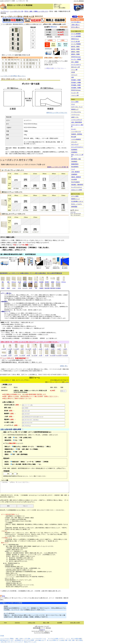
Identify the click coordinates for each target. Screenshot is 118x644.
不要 (20, 440)
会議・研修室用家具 (77, 122)
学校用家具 (74, 161)
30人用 (28, 355)
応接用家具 (74, 152)
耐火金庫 (74, 137)
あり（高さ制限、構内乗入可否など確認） (24, 464)
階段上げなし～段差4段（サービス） (23, 447)
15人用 (47, 348)
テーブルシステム (76, 112)
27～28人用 (22, 355)
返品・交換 (46, 623)
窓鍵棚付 (41, 288)
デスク (73, 104)
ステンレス (25, 288)
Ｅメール (73, 212)
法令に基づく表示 (75, 623)
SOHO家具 (74, 179)
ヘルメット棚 (75, 95)
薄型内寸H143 (75, 39)
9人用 (22, 348)
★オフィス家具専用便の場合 (11, 545)
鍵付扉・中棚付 (75, 47)
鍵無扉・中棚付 (75, 52)
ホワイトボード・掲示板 (77, 126)
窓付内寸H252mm (76, 90)
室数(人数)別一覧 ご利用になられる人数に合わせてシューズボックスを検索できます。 (30, 342)
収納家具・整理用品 (77, 134)
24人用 (10, 355)
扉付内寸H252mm (76, 57)
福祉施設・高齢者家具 (77, 185)
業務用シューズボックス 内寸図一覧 (58, 167)
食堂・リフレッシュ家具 (77, 155)
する (15, 438)
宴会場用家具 (75, 167)
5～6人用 (10, 348)
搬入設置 (59, 45)
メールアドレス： (12, 425)
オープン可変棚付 (76, 44)
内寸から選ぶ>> (76, 27)
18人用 (59, 348)
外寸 (33, 34)
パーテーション (75, 115)
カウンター (74, 142)
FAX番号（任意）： (10, 422)
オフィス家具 (75, 102)
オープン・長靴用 (76, 59)
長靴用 (3, 288)
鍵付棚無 (41, 281)
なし (39, 464)
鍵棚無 (53, 281)
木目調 (30, 288)
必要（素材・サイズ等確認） (30, 449)
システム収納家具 (76, 139)
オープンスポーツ (76, 65)
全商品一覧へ (64, 366)
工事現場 (45, 462)
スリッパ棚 (74, 70)
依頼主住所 (15, 462)
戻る (2, 596)
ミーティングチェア (77, 120)
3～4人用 (4, 348)
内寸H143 (14, 281)
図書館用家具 (75, 164)
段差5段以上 (40, 447)
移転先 (22, 462)
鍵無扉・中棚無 (75, 54)
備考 (33, 47)
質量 (33, 44)
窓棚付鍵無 (53, 288)
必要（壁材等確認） (22, 454)
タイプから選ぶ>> (76, 22)
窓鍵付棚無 (47, 288)
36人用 (47, 355)
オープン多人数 (75, 41)
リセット (25, 506)
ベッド (73, 169)
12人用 (34, 348)
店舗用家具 (74, 174)
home (5, 623)
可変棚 (25, 281)
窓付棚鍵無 (58, 288)
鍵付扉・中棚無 (75, 49)
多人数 (19, 281)
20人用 (65, 348)
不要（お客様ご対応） (25, 438)
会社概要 (60, 623)
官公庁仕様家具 (75, 182)
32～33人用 (34, 355)
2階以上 (48, 447)
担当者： (9, 411)
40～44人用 (53, 355)
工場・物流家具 (75, 172)
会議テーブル (75, 117)
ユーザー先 (29, 462)
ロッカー (74, 129)
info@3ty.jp (42, 630)
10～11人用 (28, 348)
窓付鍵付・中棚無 (76, 82)
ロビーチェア (75, 144)
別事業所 (37, 462)
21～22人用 (4, 355)
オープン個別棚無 (76, 36)
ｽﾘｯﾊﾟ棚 (30, 281)
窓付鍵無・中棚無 (76, 88)
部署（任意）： (9, 408)
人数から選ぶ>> (76, 25)
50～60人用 (65, 355)
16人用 (53, 348)
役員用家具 (74, 150)
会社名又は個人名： (13, 405)
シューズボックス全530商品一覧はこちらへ (13, 76)
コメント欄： (35, 486)
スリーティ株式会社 (79, 1)
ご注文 (62, 40)
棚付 (3, 281)
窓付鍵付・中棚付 (76, 80)
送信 (8, 506)
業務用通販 (74, 207)
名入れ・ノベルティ (77, 204)
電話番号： (10, 419)
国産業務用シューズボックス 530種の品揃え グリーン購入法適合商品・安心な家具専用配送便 (31, 273)
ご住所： (9, 416)
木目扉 (73, 72)
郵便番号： (10, 414)
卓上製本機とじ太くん (77, 201)
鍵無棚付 (47, 281)
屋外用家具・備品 (76, 159)
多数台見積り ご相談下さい (53, 58)
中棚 (33, 40)
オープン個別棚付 (76, 34)
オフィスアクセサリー (77, 147)
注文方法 (17, 623)
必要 (20, 452)
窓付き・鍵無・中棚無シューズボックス (36, 11)
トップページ (5, 11)
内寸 (33, 37)
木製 (36, 288)
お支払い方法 (31, 623)
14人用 (41, 348)
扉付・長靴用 (75, 62)
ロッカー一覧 (75, 93)
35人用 (41, 355)
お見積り (50, 40)
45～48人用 (59, 355)
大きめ (14, 288)
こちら (67, 382)
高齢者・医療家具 (76, 177)
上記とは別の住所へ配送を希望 (11, 429)
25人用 (16, 355)
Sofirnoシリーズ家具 (77, 190)
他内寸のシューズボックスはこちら (57, 113)
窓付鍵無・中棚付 (76, 85)
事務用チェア (75, 109)
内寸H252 (58, 281)
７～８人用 (16, 348)
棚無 (8, 281)
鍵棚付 (36, 281)
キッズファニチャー (77, 187)
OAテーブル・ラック (77, 107)
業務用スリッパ (75, 199)
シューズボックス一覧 (17, 11)
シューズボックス (76, 132)
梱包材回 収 (65, 45)
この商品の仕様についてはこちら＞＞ (55, 68)
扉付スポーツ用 (75, 67)
